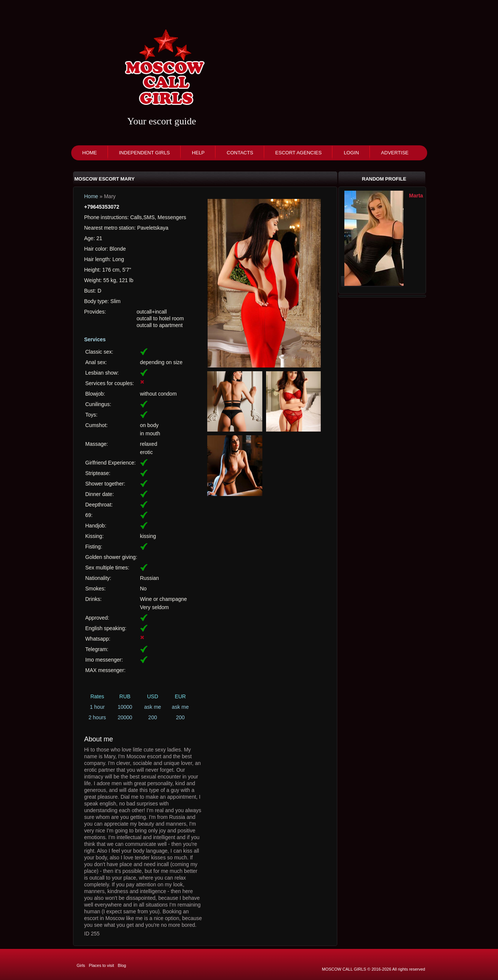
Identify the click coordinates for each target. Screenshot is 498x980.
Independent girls (145, 153)
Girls (81, 965)
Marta (416, 196)
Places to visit (101, 965)
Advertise (395, 153)
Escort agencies (299, 153)
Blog (122, 965)
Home (90, 153)
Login (351, 153)
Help (198, 153)
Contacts (240, 153)
